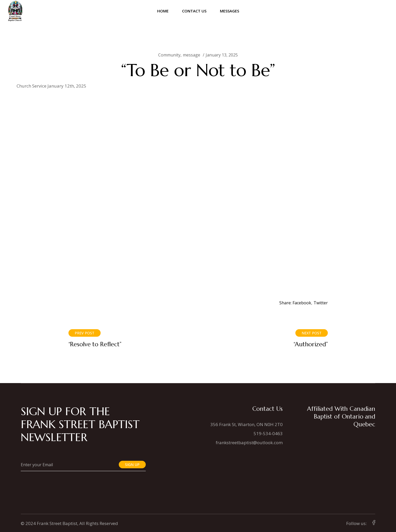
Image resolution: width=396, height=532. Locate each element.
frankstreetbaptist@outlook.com (249, 443)
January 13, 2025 (222, 55)
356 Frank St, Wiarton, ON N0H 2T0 (246, 424)
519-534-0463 (268, 433)
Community (169, 55)
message (192, 55)
